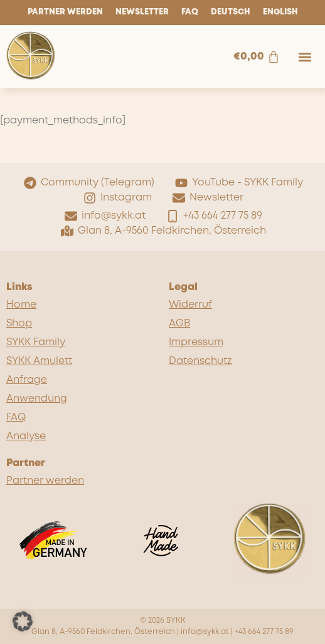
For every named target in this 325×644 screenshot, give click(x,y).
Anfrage (27, 380)
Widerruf (190, 305)
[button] (305, 57)
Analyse (26, 436)
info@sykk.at (205, 632)
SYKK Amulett (39, 361)
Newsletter (142, 12)
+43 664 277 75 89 (264, 632)
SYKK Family (36, 342)
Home (21, 305)
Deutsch (231, 12)
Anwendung (37, 399)
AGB (179, 324)
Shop (19, 324)
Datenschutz (200, 361)
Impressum (196, 342)
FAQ (190, 12)
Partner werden (65, 12)
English (280, 12)
